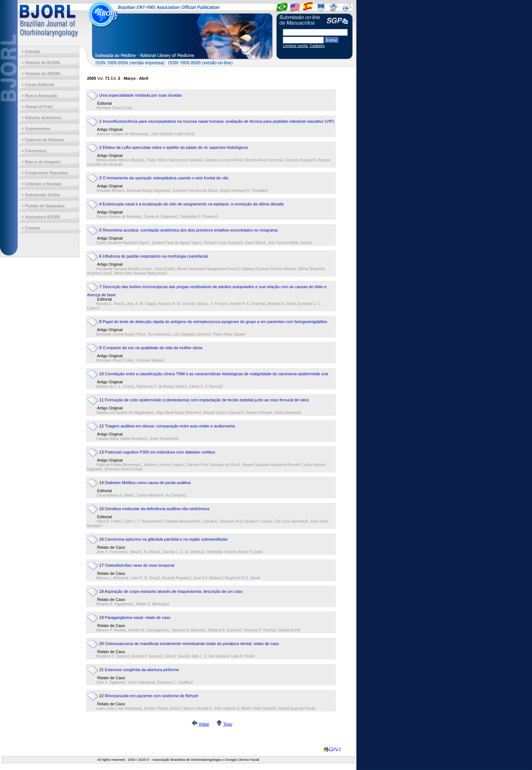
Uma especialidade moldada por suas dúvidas (141, 95)
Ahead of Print (39, 107)
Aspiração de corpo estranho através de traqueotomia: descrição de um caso (174, 591)
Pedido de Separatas (45, 206)
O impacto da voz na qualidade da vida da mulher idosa (152, 348)
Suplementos (38, 129)
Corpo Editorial (39, 85)
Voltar (204, 724)
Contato (33, 228)
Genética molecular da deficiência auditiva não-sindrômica (157, 509)
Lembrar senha (296, 46)
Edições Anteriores (43, 118)
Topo (228, 724)
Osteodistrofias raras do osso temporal (139, 565)
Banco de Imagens (43, 162)
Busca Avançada (41, 96)
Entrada (33, 51)
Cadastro (317, 46)
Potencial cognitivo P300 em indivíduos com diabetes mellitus (160, 452)
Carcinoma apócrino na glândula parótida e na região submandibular (166, 539)
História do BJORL (43, 62)
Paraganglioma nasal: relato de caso (138, 617)
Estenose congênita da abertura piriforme (142, 670)
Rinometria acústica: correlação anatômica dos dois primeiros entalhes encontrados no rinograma (190, 230)
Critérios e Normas (43, 184)
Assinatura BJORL (43, 217)
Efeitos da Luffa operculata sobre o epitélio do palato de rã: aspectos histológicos (175, 147)
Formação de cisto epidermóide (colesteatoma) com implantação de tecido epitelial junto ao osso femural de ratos (207, 400)
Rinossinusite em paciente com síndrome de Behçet (151, 696)
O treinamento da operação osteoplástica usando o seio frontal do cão (165, 178)
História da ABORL (43, 74)
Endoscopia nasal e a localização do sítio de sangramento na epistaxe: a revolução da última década (193, 204)
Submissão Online (43, 195)
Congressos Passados (47, 173)
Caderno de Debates (44, 140)
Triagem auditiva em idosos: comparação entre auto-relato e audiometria (170, 426)
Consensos (36, 151)
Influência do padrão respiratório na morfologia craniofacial (155, 256)
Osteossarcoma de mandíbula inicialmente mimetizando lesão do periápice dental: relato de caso (192, 644)
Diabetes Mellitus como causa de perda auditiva (148, 483)
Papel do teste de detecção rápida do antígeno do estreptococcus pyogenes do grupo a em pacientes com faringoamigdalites (215, 322)
